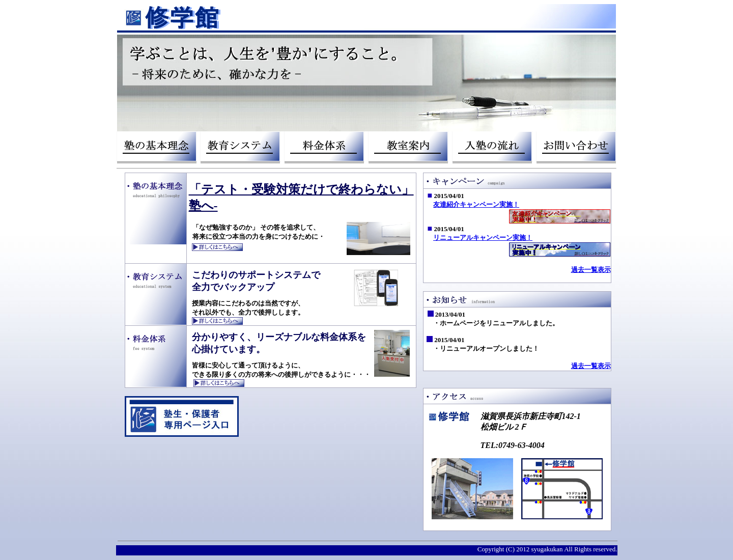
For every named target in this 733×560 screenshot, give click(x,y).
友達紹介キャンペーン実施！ (476, 204)
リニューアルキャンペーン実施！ (483, 237)
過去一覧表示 (591, 270)
